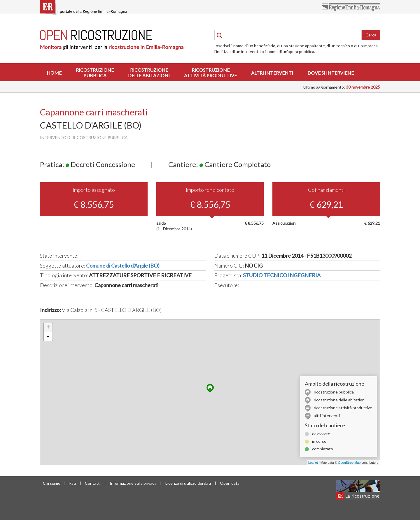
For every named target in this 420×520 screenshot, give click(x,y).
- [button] (48, 336)
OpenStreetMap (349, 463)
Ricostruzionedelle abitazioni (149, 73)
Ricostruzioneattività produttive (210, 73)
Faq (73, 483)
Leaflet (313, 463)
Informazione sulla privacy (133, 483)
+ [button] (48, 328)
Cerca (371, 35)
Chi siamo (52, 483)
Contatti (93, 483)
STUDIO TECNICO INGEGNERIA (282, 275)
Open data (230, 483)
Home (54, 73)
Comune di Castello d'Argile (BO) (123, 266)
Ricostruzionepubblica (95, 73)
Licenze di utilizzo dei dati (188, 483)
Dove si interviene (331, 73)
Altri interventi (272, 73)
